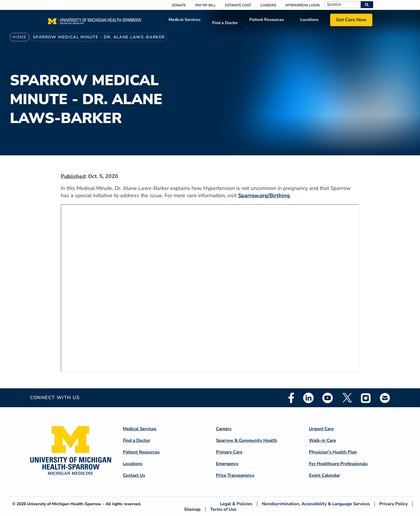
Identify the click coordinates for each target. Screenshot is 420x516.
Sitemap (192, 509)
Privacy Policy (394, 504)
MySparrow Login (303, 5)
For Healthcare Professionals (338, 464)
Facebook (291, 398)
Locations (309, 20)
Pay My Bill (205, 5)
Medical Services (185, 20)
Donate (179, 5)
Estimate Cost (238, 5)
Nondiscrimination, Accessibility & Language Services (316, 504)
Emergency (227, 464)
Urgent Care (321, 429)
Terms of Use (223, 509)
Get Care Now (351, 20)
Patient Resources (267, 20)
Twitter (347, 398)
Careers (268, 5)
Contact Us (134, 475)
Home (19, 37)
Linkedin (308, 398)
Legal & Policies (236, 504)
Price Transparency (235, 475)
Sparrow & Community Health (247, 440)
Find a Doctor (225, 23)
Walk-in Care (322, 440)
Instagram (366, 398)
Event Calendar (325, 475)
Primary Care (229, 452)
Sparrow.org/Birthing (264, 195)
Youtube (328, 398)
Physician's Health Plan (333, 452)
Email (385, 398)
